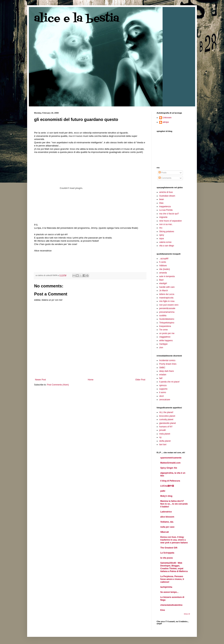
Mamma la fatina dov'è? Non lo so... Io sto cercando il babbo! (174, 504)
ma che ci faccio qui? (169, 214)
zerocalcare (165, 400)
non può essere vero (169, 305)
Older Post (140, 380)
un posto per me (167, 333)
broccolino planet (167, 416)
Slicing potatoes (167, 231)
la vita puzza (167, 558)
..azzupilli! (164, 259)
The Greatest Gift (169, 548)
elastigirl (163, 283)
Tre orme (163, 330)
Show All (187, 614)
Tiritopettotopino (167, 323)
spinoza (163, 385)
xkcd (161, 396)
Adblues (163, 266)
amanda (163, 273)
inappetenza (165, 207)
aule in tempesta (167, 276)
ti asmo (163, 392)
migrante (163, 217)
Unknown (167, 118)
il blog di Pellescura (170, 481)
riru (161, 228)
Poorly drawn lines (168, 364)
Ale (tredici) (165, 269)
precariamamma (167, 312)
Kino (163, 610)
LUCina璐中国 (167, 486)
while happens (166, 341)
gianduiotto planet (168, 423)
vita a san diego (167, 246)
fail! (161, 378)
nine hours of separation (171, 221)
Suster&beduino (167, 319)
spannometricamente (171, 458)
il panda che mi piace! (169, 382)
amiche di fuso (166, 192)
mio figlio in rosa (167, 301)
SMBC (162, 368)
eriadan (163, 375)
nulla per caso (167, 527)
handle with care (167, 287)
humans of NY (166, 427)
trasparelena (165, 326)
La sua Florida (166, 210)
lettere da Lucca (167, 294)
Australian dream (167, 196)
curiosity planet (166, 419)
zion (161, 348)
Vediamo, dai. (167, 522)
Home (91, 380)
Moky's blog (166, 496)
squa (162, 238)
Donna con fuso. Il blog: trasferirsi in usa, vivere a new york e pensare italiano (174, 540)
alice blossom (167, 517)
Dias (161, 203)
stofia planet (165, 441)
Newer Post (40, 380)
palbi (163, 491)
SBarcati (165, 532)
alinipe (166, 122)
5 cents (163, 262)
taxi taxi (163, 444)
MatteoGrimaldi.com (170, 463)
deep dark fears (167, 371)
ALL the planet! (166, 412)
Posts (162, 173)
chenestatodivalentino (171, 605)
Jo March (164, 291)
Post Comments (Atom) (58, 385)
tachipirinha (166, 587)
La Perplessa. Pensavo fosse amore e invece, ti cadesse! (172, 579)
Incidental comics (167, 360)
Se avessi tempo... (169, 592)
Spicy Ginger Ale (169, 468)
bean (162, 199)
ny (160, 437)
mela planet (165, 434)
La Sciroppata (167, 553)
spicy (162, 235)
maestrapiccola (166, 298)
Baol (161, 280)
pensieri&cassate (167, 308)
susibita (163, 316)
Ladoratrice (166, 512)
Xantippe (163, 344)
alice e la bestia (77, 19)
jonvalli (162, 430)
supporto (163, 389)
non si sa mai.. (166, 224)
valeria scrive (165, 242)
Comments (165, 178)
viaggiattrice (165, 337)
